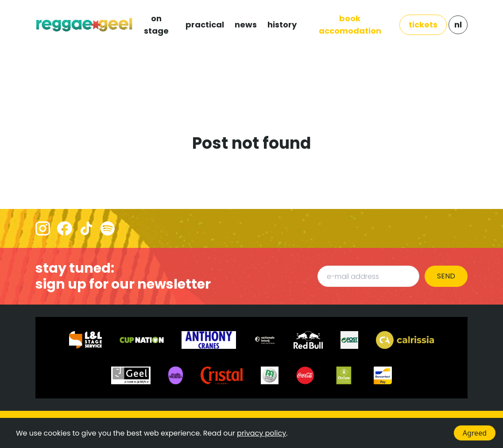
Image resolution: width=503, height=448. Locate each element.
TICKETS (423, 25)
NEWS (246, 25)
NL (458, 25)
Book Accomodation (350, 25)
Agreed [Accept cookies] (475, 433)
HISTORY (282, 25)
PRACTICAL (205, 25)
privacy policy (261, 433)
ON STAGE (156, 25)
